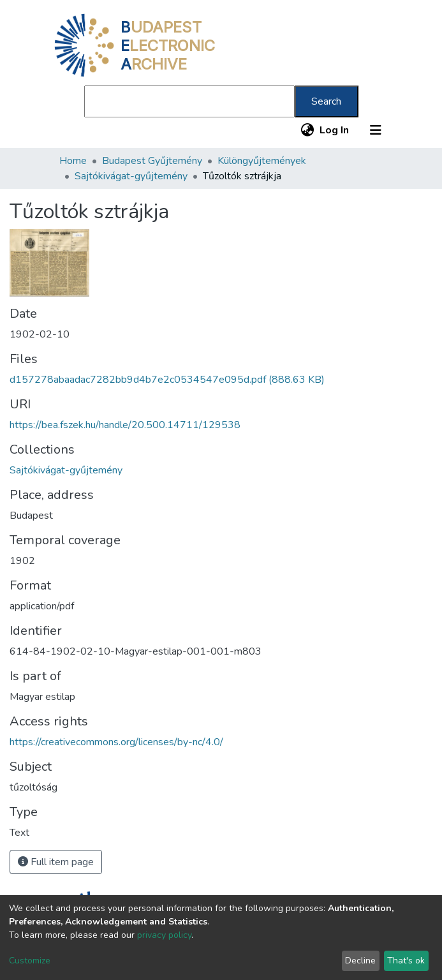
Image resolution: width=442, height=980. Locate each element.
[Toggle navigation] (376, 130)
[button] (308, 130)
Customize (30, 961)
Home (73, 161)
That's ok (406, 961)
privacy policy (164, 935)
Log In (335, 130)
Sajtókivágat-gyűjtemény (131, 176)
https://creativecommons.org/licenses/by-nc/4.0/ (116, 742)
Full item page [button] (56, 862)
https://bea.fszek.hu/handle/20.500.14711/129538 (125, 425)
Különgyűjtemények (262, 161)
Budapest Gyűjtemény (152, 161)
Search (326, 101)
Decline (360, 961)
